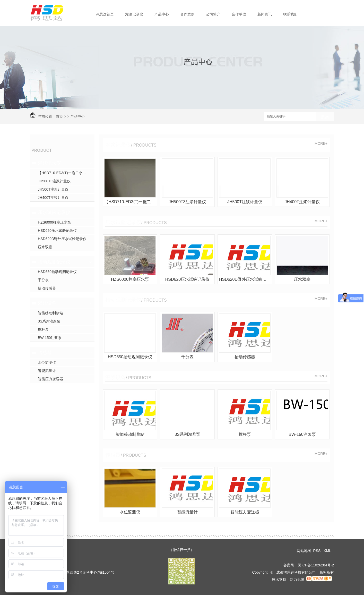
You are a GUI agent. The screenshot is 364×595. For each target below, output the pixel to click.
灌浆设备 (47, 303)
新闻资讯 (265, 14)
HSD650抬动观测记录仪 (57, 272)
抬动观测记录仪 (54, 262)
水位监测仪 (47, 362)
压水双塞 (45, 247)
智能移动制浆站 (50, 313)
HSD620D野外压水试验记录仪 (62, 239)
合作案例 (187, 14)
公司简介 (213, 14)
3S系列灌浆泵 (49, 321)
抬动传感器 (47, 288)
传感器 (45, 353)
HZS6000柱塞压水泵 (54, 222)
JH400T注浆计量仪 (53, 198)
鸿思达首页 (105, 14)
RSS (318, 551)
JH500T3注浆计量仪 (54, 181)
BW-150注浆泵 (50, 338)
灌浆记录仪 (134, 14)
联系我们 (290, 14)
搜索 (325, 117)
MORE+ (321, 143)
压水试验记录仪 (54, 212)
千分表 (43, 280)
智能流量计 (47, 371)
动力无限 (297, 580)
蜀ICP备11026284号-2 (316, 565)
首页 (59, 116)
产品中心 (162, 14)
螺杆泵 (43, 329)
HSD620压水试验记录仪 (57, 231)
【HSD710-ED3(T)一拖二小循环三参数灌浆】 (66, 173)
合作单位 (239, 14)
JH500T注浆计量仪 (53, 189)
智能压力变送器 (50, 379)
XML (328, 551)
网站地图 (304, 551)
